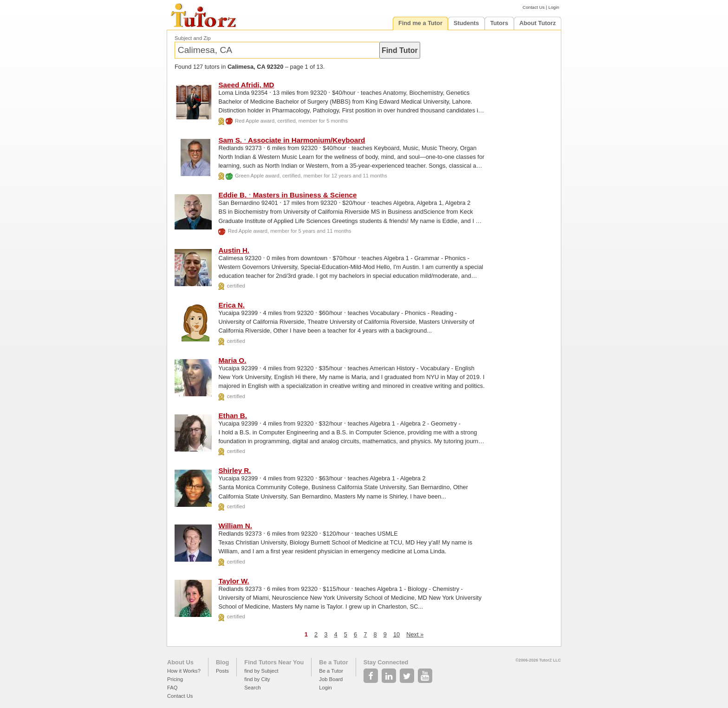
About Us (180, 662)
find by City (257, 679)
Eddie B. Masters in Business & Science (287, 195)
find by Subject (261, 671)
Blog (222, 662)
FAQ (172, 688)
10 (396, 634)
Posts (222, 671)
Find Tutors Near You (274, 662)
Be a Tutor (333, 662)
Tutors (499, 23)
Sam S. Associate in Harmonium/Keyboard (292, 140)
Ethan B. (233, 416)
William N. (235, 526)
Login (554, 7)
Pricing (175, 679)
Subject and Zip (193, 38)
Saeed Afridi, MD (246, 85)
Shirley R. (234, 470)
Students (466, 23)
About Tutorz (538, 23)
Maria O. (232, 360)
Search (252, 688)
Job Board (331, 679)
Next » (415, 634)
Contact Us (534, 7)
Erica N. (231, 305)
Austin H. (234, 250)
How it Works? (184, 671)
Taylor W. (234, 581)
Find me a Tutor (420, 23)
